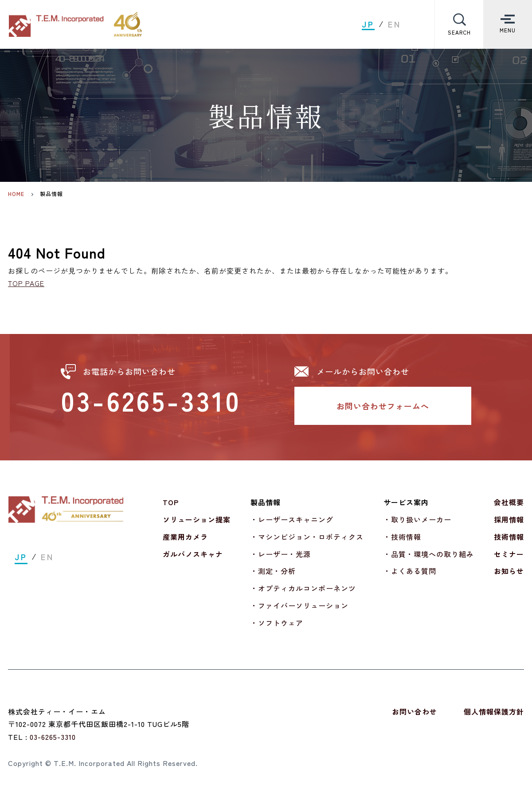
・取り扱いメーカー (417, 519)
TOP (171, 502)
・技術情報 (402, 537)
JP (368, 24)
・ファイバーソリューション (299, 605)
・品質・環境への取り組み (429, 554)
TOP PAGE (26, 283)
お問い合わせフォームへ (383, 406)
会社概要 (509, 502)
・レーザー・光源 (281, 554)
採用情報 (509, 519)
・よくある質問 (410, 571)
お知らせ (509, 571)
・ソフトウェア (277, 623)
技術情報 (509, 537)
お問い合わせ (415, 711)
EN (395, 24)
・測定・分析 (273, 571)
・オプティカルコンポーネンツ (303, 588)
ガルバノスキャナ (193, 554)
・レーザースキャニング (292, 519)
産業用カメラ (185, 537)
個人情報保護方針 (494, 711)
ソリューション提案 (197, 519)
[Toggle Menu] (508, 24)
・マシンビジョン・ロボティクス (307, 537)
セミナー (509, 554)
